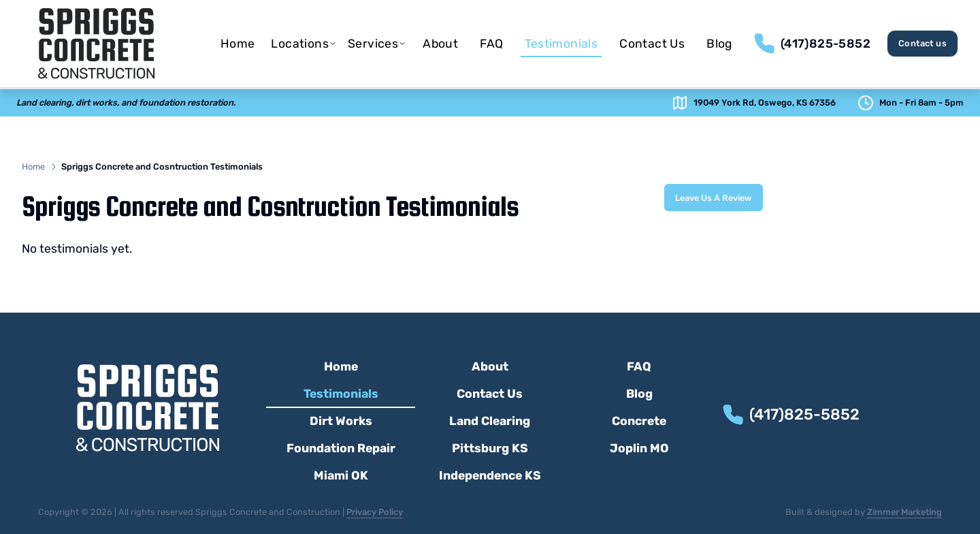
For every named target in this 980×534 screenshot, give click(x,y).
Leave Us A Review (714, 198)
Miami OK (341, 475)
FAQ (491, 44)
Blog (720, 44)
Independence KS (490, 475)
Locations (304, 44)
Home (238, 44)
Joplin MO (639, 448)
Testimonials (561, 47)
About (440, 44)
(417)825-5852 (826, 44)
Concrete (639, 421)
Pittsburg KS (490, 448)
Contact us (922, 43)
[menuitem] (238, 44)
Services (377, 44)
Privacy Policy (375, 512)
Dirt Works (341, 421)
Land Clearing (490, 421)
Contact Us (652, 44)
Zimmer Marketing (904, 512)
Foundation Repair (341, 448)
